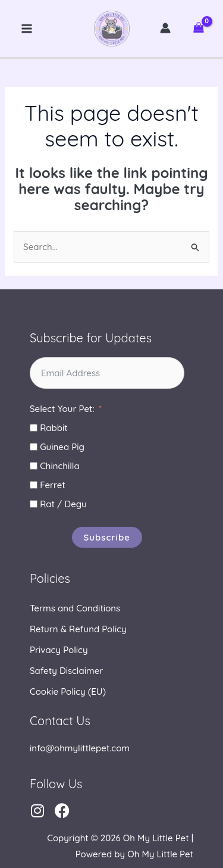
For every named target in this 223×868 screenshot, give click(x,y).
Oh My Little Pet (112, 29)
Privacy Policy (59, 650)
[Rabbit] (34, 428)
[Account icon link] (165, 28)
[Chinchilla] (34, 466)
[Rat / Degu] (34, 504)
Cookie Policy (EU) (68, 691)
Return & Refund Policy (78, 629)
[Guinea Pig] (34, 447)
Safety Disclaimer (66, 671)
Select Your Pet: (62, 409)
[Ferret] (34, 485)
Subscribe (107, 537)
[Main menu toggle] (27, 29)
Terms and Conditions (75, 608)
